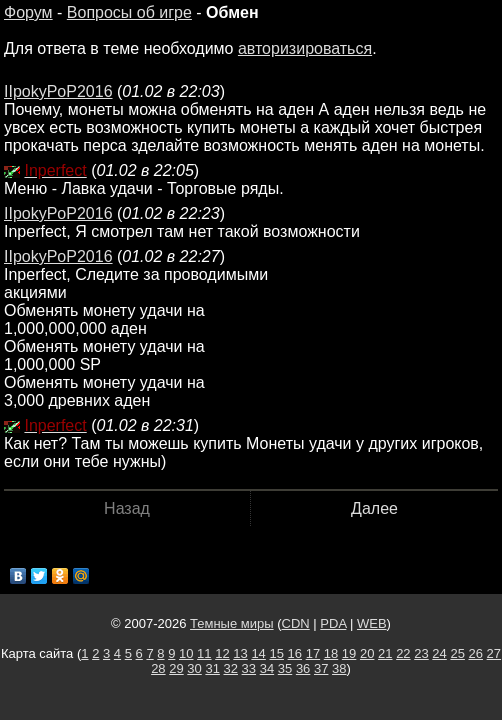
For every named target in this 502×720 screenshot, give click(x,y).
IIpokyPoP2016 (58, 91)
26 (476, 653)
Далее (374, 508)
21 (385, 653)
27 (494, 653)
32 (231, 668)
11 (204, 653)
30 (194, 668)
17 (313, 653)
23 (421, 653)
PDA (333, 623)
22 (403, 653)
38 (339, 668)
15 (276, 653)
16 (295, 653)
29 (176, 668)
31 (212, 668)
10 (186, 653)
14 (258, 653)
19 (349, 653)
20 (367, 653)
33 (249, 668)
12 (222, 653)
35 (285, 668)
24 (439, 653)
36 (303, 668)
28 (158, 668)
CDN (296, 623)
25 (457, 653)
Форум (28, 12)
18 (331, 653)
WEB (372, 623)
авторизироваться (305, 48)
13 (240, 653)
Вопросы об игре (129, 12)
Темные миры (232, 623)
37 (321, 668)
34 (267, 668)
